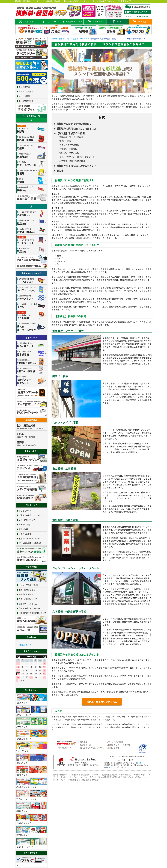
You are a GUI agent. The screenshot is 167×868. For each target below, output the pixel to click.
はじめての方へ (25, 511)
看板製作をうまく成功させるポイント (76, 166)
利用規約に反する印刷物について (32, 613)
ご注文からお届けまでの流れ (31, 515)
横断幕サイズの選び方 (28, 604)
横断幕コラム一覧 (80, 39)
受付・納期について (27, 520)
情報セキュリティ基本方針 (119, 745)
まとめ (60, 171)
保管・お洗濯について (28, 599)
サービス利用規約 (115, 742)
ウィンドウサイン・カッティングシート (77, 157)
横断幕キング (25, 645)
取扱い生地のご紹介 (27, 590)
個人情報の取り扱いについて (92, 748)
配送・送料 (23, 529)
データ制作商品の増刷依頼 (30, 543)
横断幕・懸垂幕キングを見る (102, 702)
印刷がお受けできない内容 (30, 608)
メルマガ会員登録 (26, 91)
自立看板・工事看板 (68, 149)
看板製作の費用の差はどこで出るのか (76, 129)
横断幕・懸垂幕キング (61, 39)
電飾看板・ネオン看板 (69, 153)
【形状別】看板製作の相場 (71, 133)
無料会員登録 (24, 87)
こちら (139, 763)
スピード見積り (25, 96)
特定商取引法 (86, 745)
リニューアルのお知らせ (29, 585)
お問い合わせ (114, 748)
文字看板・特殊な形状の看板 (72, 161)
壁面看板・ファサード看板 (71, 137)
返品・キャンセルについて (30, 539)
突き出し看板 (65, 141)
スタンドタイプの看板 (69, 145)
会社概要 (84, 742)
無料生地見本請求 (26, 101)
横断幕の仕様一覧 (26, 594)
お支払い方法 (24, 524)
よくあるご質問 (25, 534)
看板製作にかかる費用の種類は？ (74, 124)
